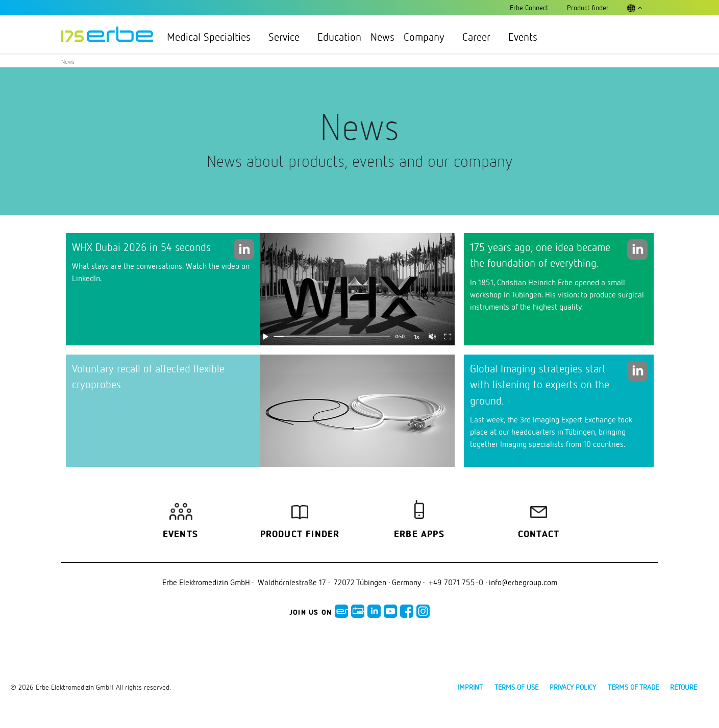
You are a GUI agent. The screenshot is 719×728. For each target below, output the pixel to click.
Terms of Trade (633, 687)
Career (481, 37)
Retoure (684, 687)
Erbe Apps (419, 535)
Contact (539, 535)
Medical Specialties (213, 37)
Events (523, 37)
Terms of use (516, 687)
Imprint (470, 687)
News (382, 37)
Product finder (300, 535)
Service (288, 37)
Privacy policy (573, 687)
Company (428, 37)
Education (339, 37)
